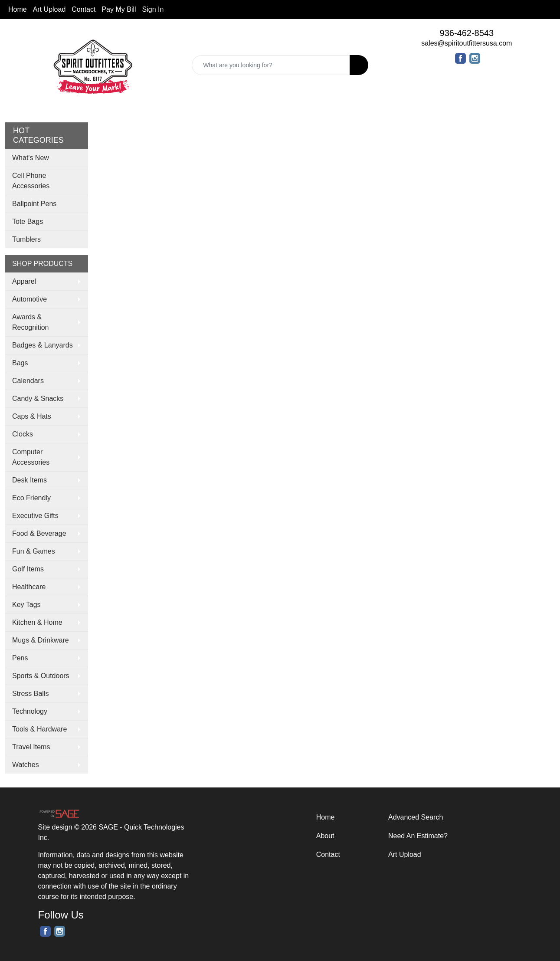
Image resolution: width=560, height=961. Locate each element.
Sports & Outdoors (41, 676)
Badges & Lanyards (43, 345)
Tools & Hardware (39, 729)
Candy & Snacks (38, 399)
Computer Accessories (31, 457)
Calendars (28, 381)
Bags (20, 363)
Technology (30, 711)
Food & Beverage (39, 533)
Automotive (29, 299)
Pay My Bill (119, 9)
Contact (84, 9)
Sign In (153, 9)
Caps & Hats (32, 416)
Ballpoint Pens (34, 204)
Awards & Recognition (31, 322)
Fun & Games (34, 551)
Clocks (23, 434)
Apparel (24, 281)
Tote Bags (28, 221)
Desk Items (29, 480)
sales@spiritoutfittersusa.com (467, 43)
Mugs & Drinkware (41, 640)
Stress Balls (30, 694)
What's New (31, 158)
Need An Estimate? (418, 836)
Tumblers (26, 239)
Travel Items (31, 747)
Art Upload (49, 9)
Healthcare (29, 587)
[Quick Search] (271, 65)
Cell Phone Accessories (31, 181)
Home (18, 9)
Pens (20, 658)
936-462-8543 (467, 33)
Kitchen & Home (37, 622)
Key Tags (26, 605)
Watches (26, 765)
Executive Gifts (35, 516)
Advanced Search (416, 817)
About (325, 836)
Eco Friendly (31, 498)
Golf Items (28, 569)
